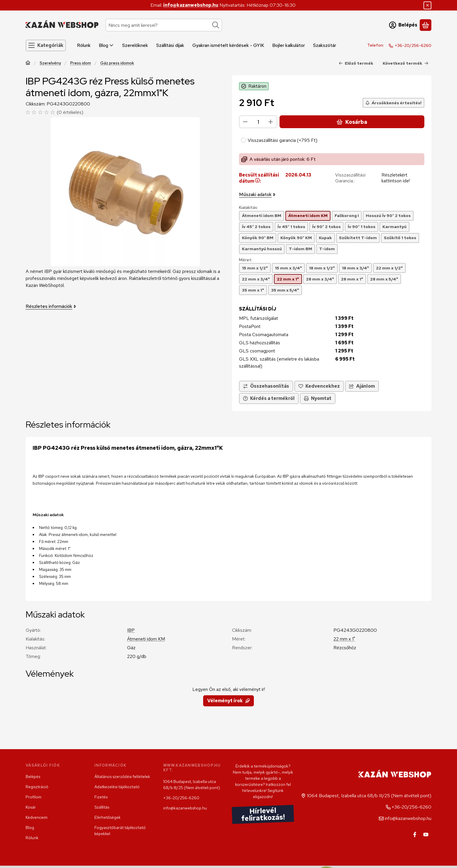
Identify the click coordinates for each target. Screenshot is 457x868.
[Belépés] (403, 25)
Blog (30, 828)
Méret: (246, 260)
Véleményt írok (228, 701)
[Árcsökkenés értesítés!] (393, 103)
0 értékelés (71, 112)
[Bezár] (427, 5)
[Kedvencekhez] (319, 386)
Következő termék (406, 63)
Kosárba (352, 122)
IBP (131, 630)
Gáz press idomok (117, 63)
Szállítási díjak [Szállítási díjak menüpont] (170, 45)
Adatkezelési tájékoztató (117, 787)
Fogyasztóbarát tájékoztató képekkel (120, 831)
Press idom (81, 63)
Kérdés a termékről (269, 398)
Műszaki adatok (257, 194)
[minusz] (245, 122)
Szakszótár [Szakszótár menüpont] (325, 45)
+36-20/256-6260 (413, 45)
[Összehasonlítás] (266, 386)
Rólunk (32, 838)
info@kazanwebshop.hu (191, 5)
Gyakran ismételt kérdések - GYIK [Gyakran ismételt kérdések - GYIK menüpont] (228, 45)
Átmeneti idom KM (146, 639)
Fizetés (101, 797)
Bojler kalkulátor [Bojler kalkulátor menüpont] (289, 45)
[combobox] (164, 25)
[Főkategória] (28, 63)
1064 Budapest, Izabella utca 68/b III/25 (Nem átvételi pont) (192, 785)
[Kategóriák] (46, 45)
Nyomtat (318, 398)
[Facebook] (415, 835)
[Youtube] (426, 835)
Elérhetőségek (108, 817)
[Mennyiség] (258, 122)
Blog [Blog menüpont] (106, 45)
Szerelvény (50, 63)
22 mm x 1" (344, 639)
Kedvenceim (37, 817)
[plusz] (271, 122)
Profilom (34, 797)
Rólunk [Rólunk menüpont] (84, 45)
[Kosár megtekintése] (426, 25)
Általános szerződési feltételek (122, 777)
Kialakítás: (248, 208)
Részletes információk (51, 306)
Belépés (33, 777)
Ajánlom (362, 386)
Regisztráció (37, 787)
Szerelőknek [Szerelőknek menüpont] (135, 45)
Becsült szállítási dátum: (259, 178)
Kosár (31, 807)
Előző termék (356, 63)
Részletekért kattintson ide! (396, 178)
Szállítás (102, 807)
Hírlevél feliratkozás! (263, 814)
